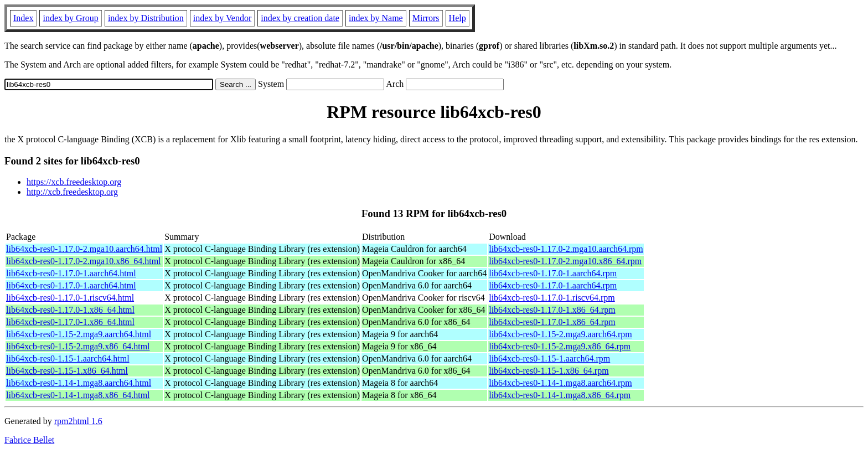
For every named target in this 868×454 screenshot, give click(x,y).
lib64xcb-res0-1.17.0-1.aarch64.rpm (553, 273)
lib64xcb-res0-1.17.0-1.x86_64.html (70, 310)
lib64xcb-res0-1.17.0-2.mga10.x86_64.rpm (565, 261)
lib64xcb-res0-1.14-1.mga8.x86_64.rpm (560, 395)
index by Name (376, 18)
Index (23, 18)
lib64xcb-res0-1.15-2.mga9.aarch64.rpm (560, 334)
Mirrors (426, 18)
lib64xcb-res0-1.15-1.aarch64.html (68, 358)
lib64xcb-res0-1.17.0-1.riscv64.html (70, 298)
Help (458, 18)
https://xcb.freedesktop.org (74, 182)
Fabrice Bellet (29, 440)
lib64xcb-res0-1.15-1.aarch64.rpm (549, 358)
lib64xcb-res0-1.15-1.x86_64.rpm (549, 371)
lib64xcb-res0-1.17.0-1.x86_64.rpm (552, 310)
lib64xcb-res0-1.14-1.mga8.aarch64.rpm (560, 383)
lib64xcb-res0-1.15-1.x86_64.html (67, 371)
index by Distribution (146, 18)
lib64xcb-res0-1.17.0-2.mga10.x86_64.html (84, 261)
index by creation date (300, 18)
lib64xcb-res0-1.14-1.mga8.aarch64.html (79, 383)
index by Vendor (222, 18)
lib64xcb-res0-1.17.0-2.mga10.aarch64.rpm (566, 249)
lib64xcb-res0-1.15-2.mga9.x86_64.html (78, 346)
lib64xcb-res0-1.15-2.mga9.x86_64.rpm (560, 346)
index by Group (70, 18)
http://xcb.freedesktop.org (72, 192)
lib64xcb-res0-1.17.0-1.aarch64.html (71, 273)
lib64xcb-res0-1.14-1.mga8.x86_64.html (78, 395)
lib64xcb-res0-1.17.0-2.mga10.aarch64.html (84, 249)
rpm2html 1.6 (78, 421)
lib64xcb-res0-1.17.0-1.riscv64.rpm (552, 298)
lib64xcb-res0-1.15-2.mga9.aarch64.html (79, 334)
